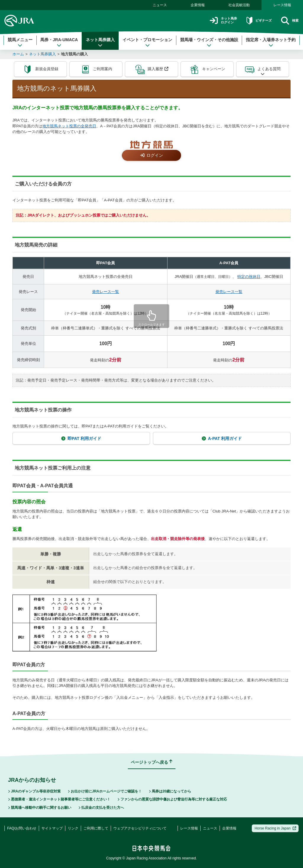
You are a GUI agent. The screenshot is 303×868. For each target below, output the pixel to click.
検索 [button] (288, 21)
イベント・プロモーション (147, 42)
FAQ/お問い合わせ (22, 828)
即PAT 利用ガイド (81, 438)
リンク (73, 828)
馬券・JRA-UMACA (59, 42)
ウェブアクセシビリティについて (140, 828)
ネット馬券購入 (100, 42)
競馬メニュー (20, 42)
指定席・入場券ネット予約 (271, 42)
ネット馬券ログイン (211, 21)
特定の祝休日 (249, 277)
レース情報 (282, 5)
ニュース (160, 5)
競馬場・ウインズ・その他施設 (209, 42)
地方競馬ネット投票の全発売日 (69, 126)
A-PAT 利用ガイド (222, 438)
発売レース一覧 (105, 292)
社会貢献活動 (239, 5)
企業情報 (198, 5)
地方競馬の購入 (74, 54)
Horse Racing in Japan (275, 828)
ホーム (18, 54)
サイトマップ (52, 828)
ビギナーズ (252, 21)
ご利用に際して (96, 828)
